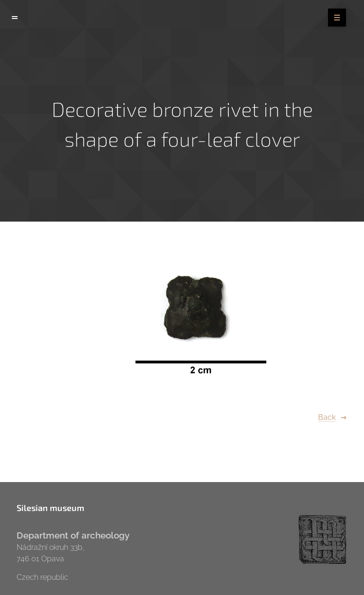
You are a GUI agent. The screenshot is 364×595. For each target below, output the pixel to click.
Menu (334, 18)
